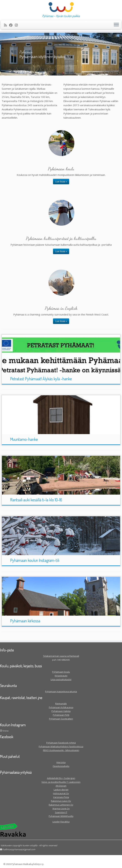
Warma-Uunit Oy (61, 809)
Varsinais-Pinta (61, 797)
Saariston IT (61, 812)
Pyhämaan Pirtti (61, 715)
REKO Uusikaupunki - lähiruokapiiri (61, 750)
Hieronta (61, 762)
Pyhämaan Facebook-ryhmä (61, 743)
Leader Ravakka (61, 822)
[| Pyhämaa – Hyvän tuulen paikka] (61, 7)
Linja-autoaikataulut (61, 679)
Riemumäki (61, 704)
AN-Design (61, 786)
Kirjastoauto (61, 676)
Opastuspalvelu (61, 766)
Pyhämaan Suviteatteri (61, 719)
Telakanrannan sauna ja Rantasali (61, 656)
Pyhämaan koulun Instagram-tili (35, 560)
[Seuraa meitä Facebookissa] (12, 25)
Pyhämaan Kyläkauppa (61, 707)
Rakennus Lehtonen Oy (61, 805)
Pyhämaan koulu (61, 672)
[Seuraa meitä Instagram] (17, 25)
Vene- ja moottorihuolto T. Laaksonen (61, 782)
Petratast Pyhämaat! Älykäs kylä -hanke (41, 379)
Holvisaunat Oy (61, 793)
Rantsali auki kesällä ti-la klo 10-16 (36, 500)
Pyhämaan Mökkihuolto (61, 816)
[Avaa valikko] (116, 25)
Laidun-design (61, 790)
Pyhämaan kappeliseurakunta (61, 691)
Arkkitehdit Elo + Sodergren (61, 778)
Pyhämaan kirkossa (25, 621)
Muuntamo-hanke (24, 439)
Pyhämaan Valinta (61, 711)
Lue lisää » (61, 181)
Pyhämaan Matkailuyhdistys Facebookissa (61, 746)
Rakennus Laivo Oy (61, 801)
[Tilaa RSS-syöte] (7, 25)
